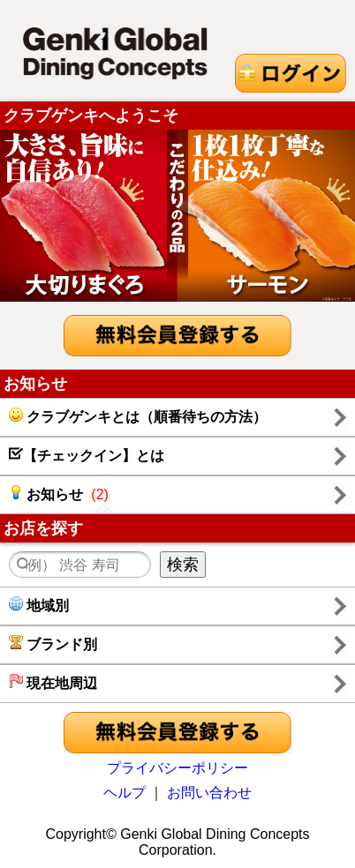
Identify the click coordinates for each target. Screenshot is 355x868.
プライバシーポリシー (177, 768)
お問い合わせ (209, 793)
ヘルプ (125, 793)
